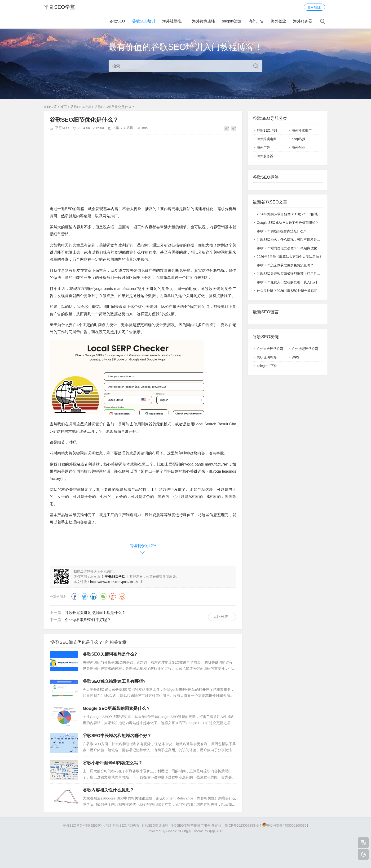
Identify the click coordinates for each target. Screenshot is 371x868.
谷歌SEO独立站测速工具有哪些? (114, 681)
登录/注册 (314, 7)
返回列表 (221, 617)
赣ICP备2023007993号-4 (243, 825)
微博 (122, 596)
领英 (94, 596)
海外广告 (256, 21)
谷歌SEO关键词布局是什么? (110, 654)
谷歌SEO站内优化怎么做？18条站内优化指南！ (292, 248)
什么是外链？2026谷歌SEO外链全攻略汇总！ (290, 291)
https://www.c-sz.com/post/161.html (116, 582)
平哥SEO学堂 (59, 7)
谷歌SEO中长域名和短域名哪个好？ (117, 736)
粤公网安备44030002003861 (287, 825)
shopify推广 (300, 139)
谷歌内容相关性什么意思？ (108, 790)
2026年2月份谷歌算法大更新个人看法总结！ (289, 257)
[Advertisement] (143, 172)
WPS (296, 357)
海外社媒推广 (174, 21)
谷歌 (113, 596)
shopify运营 (232, 21)
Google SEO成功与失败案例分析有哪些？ (288, 223)
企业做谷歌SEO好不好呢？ (88, 620)
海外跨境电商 (267, 139)
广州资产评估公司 (270, 349)
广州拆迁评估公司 (305, 349)
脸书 (75, 596)
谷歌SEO (117, 21)
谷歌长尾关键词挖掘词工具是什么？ (95, 613)
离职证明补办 (267, 357)
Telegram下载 (267, 366)
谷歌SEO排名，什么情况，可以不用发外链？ (290, 240)
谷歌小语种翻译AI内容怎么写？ (113, 763)
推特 (84, 596)
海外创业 (278, 21)
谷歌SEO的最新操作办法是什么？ (282, 231)
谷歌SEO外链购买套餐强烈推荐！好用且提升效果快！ (297, 274)
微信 (103, 596)
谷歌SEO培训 (144, 21)
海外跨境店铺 (203, 21)
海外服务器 (303, 21)
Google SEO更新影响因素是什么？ (117, 708)
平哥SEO (62, 128)
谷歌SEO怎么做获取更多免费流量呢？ (285, 265)
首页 (63, 107)
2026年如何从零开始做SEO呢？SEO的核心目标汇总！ (297, 214)
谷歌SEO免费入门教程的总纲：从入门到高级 (290, 282)
